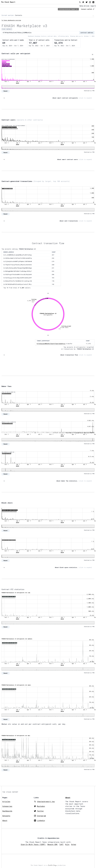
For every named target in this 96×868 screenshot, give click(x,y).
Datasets (6, 816)
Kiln (67, 844)
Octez (74, 844)
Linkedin (41, 820)
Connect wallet (88, 9)
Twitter (40, 811)
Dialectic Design (52, 865)
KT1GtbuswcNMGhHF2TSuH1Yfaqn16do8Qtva (51, 344)
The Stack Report (8, 2)
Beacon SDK (52, 844)
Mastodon (41, 806)
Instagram (41, 816)
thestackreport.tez (46, 801)
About (5, 820)
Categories (7, 806)
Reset (6, 91)
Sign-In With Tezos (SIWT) (33, 844)
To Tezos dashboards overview (11, 20)
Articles (6, 801)
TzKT (61, 844)
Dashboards (7, 811)
